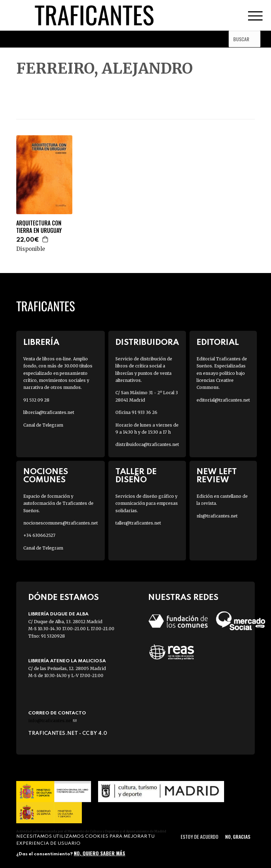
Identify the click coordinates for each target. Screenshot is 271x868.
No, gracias (238, 836)
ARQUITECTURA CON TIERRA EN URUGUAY (39, 227)
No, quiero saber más (100, 853)
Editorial (218, 343)
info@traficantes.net (52, 721)
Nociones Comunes (46, 476)
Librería (41, 343)
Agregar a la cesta (46, 239)
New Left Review (217, 476)
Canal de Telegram (43, 425)
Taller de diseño (136, 476)
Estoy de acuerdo (200, 836)
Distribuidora (147, 343)
